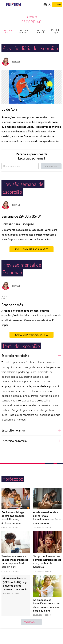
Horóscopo (31, 17)
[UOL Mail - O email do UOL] (45, 5)
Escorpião (31, 22)
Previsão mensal (40, 31)
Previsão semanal (23, 31)
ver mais (32, 622)
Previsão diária (7, 31)
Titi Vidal (16, 62)
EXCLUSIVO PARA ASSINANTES (31, 249)
